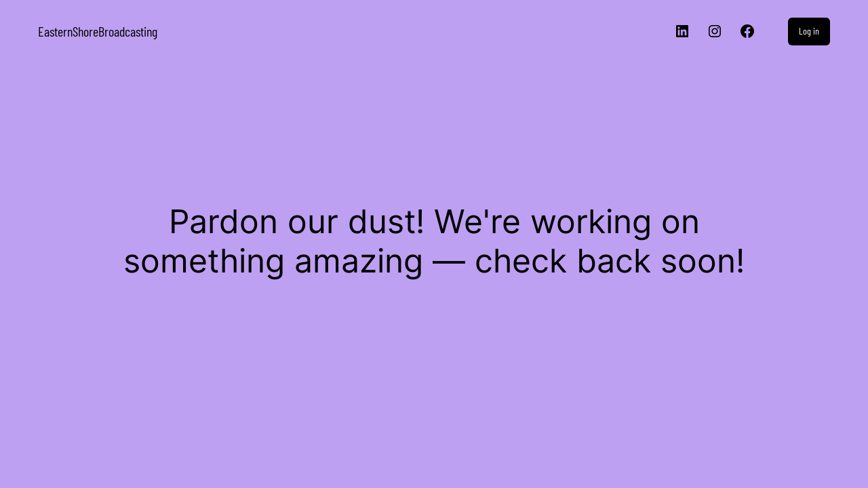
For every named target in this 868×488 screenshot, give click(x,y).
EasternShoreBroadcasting (98, 31)
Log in (809, 31)
